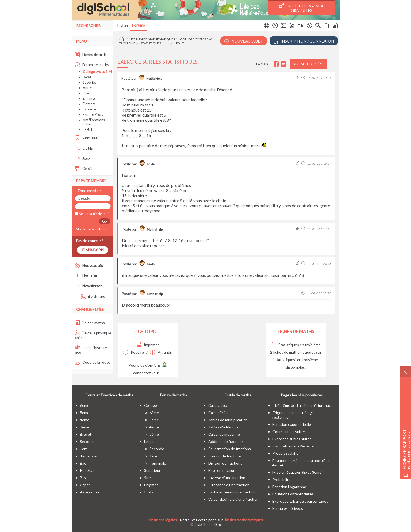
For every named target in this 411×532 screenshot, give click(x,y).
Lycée (87, 77)
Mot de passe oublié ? (91, 229)
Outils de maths (238, 395)
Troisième (127, 43)
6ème (85, 405)
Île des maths (90, 323)
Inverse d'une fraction (227, 478)
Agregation (89, 492)
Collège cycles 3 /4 (196, 39)
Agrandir (161, 352)
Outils (84, 148)
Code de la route (93, 362)
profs (149, 492)
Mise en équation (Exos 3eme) (297, 472)
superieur (152, 470)
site (147, 478)
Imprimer (147, 345)
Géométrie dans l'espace (293, 446)
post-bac (88, 470)
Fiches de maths (92, 54)
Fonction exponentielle (292, 424)
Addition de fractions (226, 441)
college (151, 405)
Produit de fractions (225, 456)
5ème (85, 413)
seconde (87, 441)
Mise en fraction (222, 470)
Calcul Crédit (219, 413)
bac (83, 463)
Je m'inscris (93, 250)
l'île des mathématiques (243, 520)
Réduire (133, 352)
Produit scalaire (285, 453)
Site (86, 93)
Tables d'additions (223, 427)
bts (83, 478)
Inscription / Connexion (304, 41)
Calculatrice (218, 405)
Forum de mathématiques (153, 39)
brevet (86, 434)
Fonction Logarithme (290, 487)
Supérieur (90, 82)
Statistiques (151, 43)
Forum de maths (92, 65)
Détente (89, 104)
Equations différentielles (293, 494)
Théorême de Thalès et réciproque (302, 405)
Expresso (90, 109)
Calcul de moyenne (224, 434)
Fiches (123, 25)
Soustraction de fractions (230, 449)
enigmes (151, 485)
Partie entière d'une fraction (232, 492)
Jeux (82, 158)
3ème (85, 427)
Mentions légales (163, 520)
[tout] (180, 43)
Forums (138, 25)
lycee (149, 441)
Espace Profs (93, 114)
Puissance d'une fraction (229, 485)
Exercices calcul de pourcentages (300, 501)
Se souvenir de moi (93, 214)
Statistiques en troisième (296, 345)
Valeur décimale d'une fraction (233, 499)
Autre (87, 88)
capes (85, 485)
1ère (84, 449)
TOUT (88, 129)
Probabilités (283, 479)
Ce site (85, 168)
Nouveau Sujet (244, 41)
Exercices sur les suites (292, 439)
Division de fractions (225, 463)
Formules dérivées (288, 508)
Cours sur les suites (289, 432)
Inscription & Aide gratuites (302, 8)
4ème (85, 420)
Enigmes (89, 98)
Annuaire (86, 138)
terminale (88, 456)
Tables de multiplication (228, 420)
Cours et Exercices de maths (109, 395)
